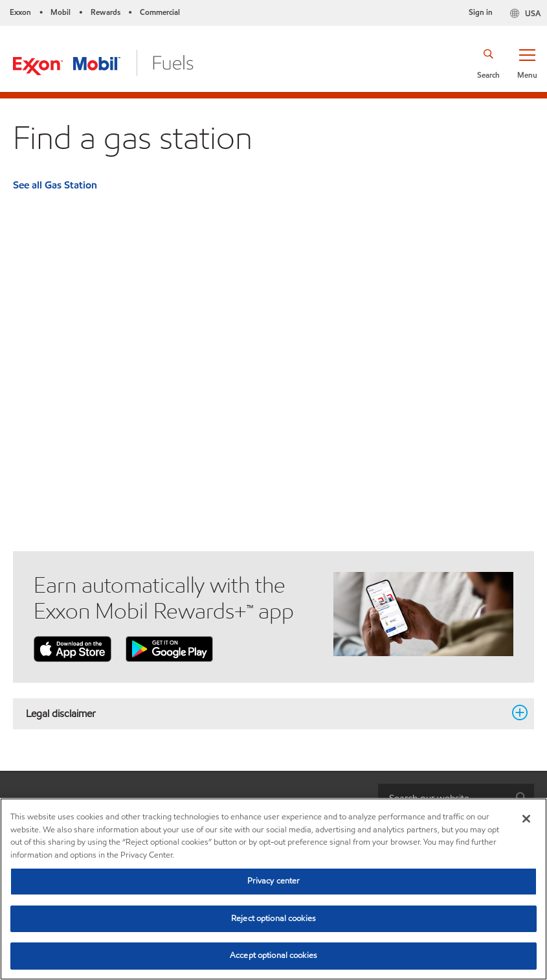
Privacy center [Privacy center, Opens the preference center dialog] (274, 881)
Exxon (20, 12)
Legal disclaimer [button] (266, 713)
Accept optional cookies (273, 955)
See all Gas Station (55, 185)
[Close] (526, 819)
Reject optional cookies (273, 918)
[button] (527, 63)
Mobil (61, 12)
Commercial (160, 12)
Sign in (481, 12)
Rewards (106, 12)
